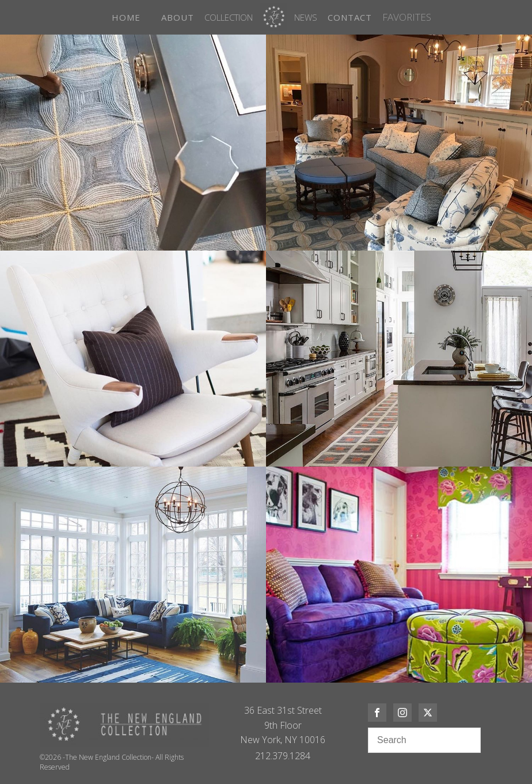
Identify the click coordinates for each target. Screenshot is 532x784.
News (306, 17)
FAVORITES (407, 17)
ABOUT (178, 17)
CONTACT (350, 17)
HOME (126, 17)
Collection (229, 17)
